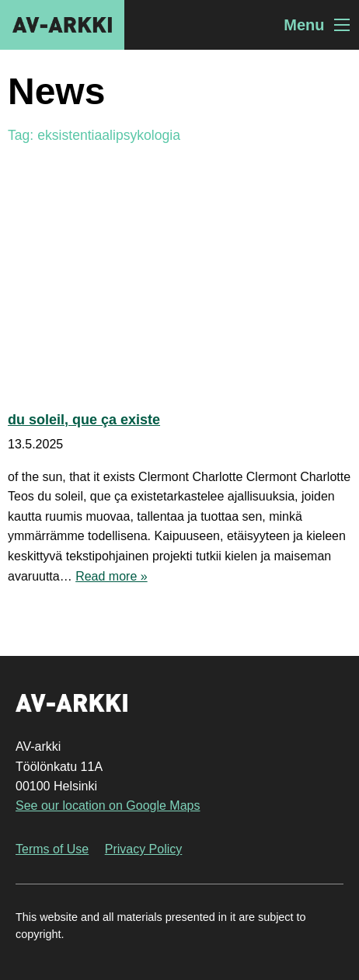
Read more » (112, 576)
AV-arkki (62, 25)
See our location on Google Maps (108, 806)
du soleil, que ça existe (84, 420)
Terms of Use (52, 849)
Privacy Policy (144, 849)
